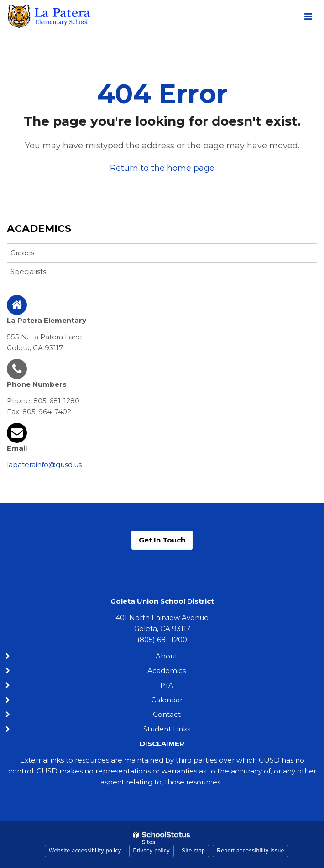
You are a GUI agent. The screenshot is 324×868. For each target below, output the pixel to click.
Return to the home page (162, 168)
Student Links (167, 729)
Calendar (167, 700)
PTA (167, 685)
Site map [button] (193, 851)
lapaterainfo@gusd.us (44, 465)
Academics (39, 229)
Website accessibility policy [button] (85, 851)
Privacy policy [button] (152, 851)
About (167, 656)
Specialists (28, 271)
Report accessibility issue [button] (251, 851)
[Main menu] (308, 16)
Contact (167, 714)
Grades (22, 253)
